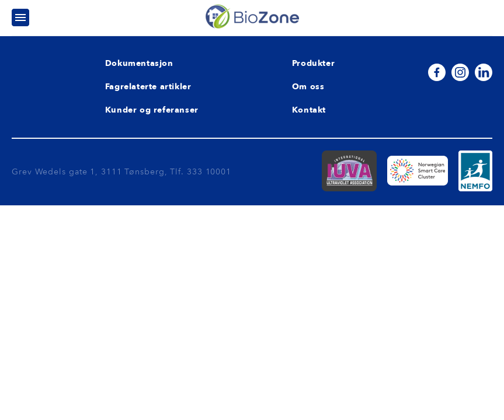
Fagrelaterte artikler (148, 87)
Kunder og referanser (152, 110)
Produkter (313, 63)
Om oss (308, 87)
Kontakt (309, 110)
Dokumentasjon (139, 63)
